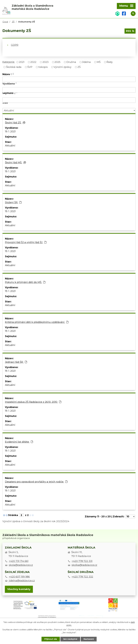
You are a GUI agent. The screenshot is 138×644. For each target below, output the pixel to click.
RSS (130, 31)
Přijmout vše (51, 639)
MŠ (99, 62)
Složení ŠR (13, 202)
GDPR (15, 45)
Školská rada (14, 67)
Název (7, 74)
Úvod (5, 22)
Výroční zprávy (63, 67)
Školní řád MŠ (15, 163)
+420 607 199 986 (19, 577)
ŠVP (30, 67)
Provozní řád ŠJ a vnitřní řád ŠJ (26, 242)
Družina (71, 62)
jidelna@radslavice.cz (22, 581)
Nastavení (89, 639)
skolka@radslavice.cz (84, 565)
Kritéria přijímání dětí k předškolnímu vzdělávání (37, 322)
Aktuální (10, 146)
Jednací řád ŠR (16, 362)
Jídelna (86, 62)
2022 (33, 62)
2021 (22, 62)
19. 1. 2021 (10, 132)
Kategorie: (9, 62)
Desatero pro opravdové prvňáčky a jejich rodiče (36, 482)
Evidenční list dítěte (19, 442)
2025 (57, 62)
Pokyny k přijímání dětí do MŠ (25, 282)
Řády (110, 62)
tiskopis (43, 67)
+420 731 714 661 (19, 561)
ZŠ (13, 22)
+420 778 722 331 (82, 561)
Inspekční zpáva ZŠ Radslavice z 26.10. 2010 (33, 402)
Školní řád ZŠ (15, 123)
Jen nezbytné (70, 639)
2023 (45, 62)
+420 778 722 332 (82, 577)
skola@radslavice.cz (21, 565)
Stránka (13, 515)
